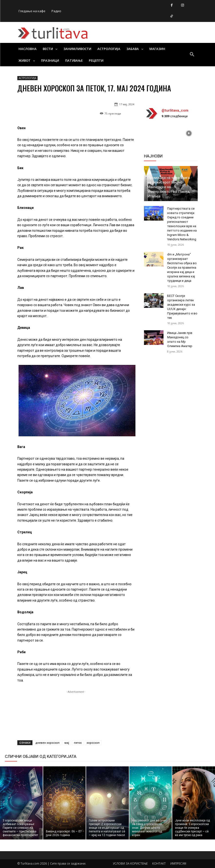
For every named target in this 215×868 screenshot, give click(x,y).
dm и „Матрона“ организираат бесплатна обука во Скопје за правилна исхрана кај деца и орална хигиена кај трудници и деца (182, 268)
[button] (192, 55)
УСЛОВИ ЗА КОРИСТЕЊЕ (130, 863)
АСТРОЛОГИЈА (27, 78)
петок (78, 743)
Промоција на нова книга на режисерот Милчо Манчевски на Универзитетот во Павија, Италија (169, 187)
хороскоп (93, 743)
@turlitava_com (175, 110)
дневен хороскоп (47, 743)
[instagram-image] (153, 133)
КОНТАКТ (159, 863)
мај (67, 743)
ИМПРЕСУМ (178, 863)
